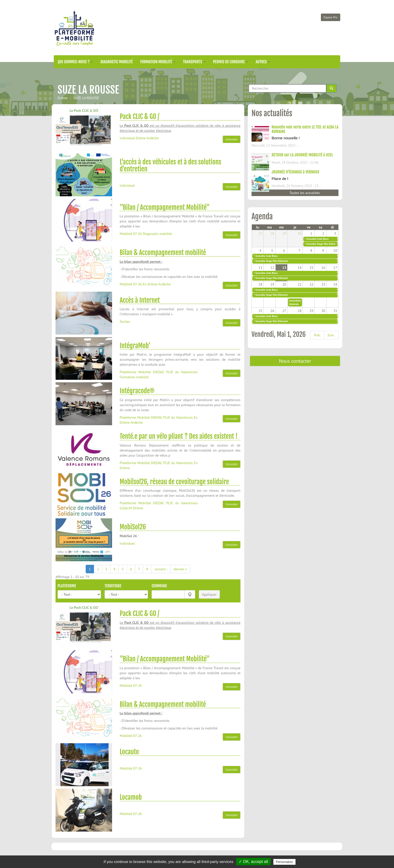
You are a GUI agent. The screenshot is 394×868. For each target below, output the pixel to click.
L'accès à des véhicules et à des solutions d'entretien (170, 166)
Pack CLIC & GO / (139, 116)
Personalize (284, 862)
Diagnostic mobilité (117, 62)
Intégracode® (137, 391)
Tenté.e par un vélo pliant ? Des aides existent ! (179, 436)
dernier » (180, 569)
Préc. (318, 335)
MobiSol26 (133, 527)
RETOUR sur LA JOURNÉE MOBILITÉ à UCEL (302, 155)
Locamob (131, 797)
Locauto (129, 752)
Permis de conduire (231, 62)
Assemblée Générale (295, 302)
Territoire (113, 586)
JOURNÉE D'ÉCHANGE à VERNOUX (295, 172)
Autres (263, 62)
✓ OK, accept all (253, 862)
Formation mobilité (158, 62)
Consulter (232, 139)
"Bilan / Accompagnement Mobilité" (165, 207)
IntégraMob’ (135, 346)
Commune (159, 586)
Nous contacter (295, 361)
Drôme (63, 98)
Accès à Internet (140, 300)
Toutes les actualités (305, 193)
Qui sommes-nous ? (75, 62)
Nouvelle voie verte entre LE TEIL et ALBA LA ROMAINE (305, 129)
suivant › (161, 569)
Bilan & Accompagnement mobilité (163, 253)
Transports (194, 62)
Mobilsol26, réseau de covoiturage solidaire (174, 482)
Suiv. (331, 335)
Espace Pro (331, 17)
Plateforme (67, 586)
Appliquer (209, 594)
